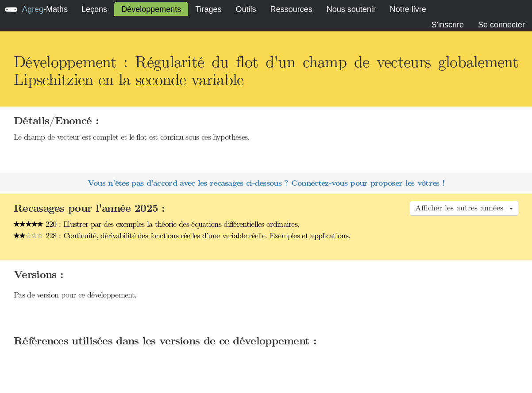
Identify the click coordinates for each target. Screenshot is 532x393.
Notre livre (408, 9)
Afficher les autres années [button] (464, 208)
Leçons (94, 9)
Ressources (291, 9)
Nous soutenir (351, 9)
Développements (151, 9)
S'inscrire (447, 25)
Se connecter (501, 25)
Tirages (208, 9)
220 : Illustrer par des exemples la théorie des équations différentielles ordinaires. (156, 224)
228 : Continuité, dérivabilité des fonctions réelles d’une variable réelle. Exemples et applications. (182, 236)
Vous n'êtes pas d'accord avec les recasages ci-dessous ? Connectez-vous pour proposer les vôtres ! (266, 183)
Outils (246, 9)
